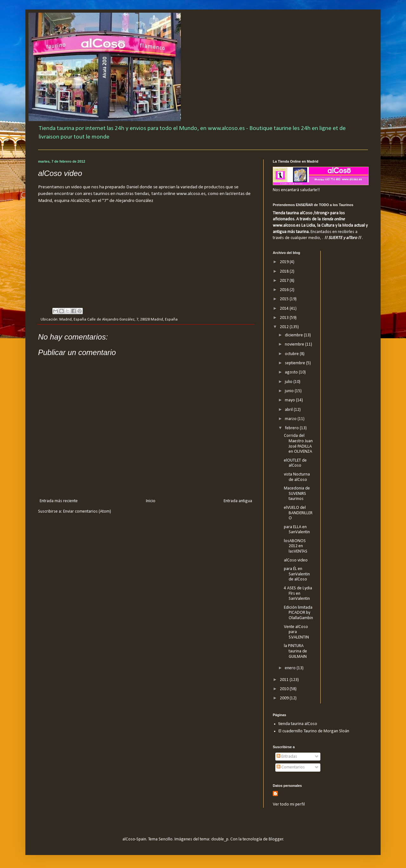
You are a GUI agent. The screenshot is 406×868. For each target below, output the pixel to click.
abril (289, 410)
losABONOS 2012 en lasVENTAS (296, 546)
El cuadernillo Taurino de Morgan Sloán (314, 731)
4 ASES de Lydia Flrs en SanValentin (298, 594)
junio (290, 391)
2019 (285, 262)
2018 (285, 272)
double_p (220, 839)
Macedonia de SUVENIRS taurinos (297, 494)
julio (289, 382)
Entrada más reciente (59, 501)
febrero (292, 428)
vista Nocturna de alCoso (297, 477)
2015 (285, 299)
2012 (285, 327)
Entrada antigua (238, 501)
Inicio (151, 501)
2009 (285, 698)
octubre (292, 354)
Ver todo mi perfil (289, 804)
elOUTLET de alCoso (295, 463)
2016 (285, 290)
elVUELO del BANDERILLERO (298, 513)
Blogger (276, 839)
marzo (291, 419)
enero (291, 668)
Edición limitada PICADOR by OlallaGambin (298, 613)
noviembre (295, 344)
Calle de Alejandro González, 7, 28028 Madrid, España (132, 320)
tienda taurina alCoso (298, 724)
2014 (285, 309)
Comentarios (291, 767)
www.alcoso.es (191, 194)
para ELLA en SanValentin (297, 530)
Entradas (287, 757)
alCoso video (296, 560)
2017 (285, 281)
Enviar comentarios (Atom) (87, 512)
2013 (285, 318)
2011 (285, 680)
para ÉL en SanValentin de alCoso (297, 574)
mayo (290, 400)
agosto (292, 372)
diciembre (294, 335)
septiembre (295, 363)
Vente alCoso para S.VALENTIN (296, 632)
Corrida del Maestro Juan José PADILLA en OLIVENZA (298, 444)
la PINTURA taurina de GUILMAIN (295, 651)
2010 (285, 689)
